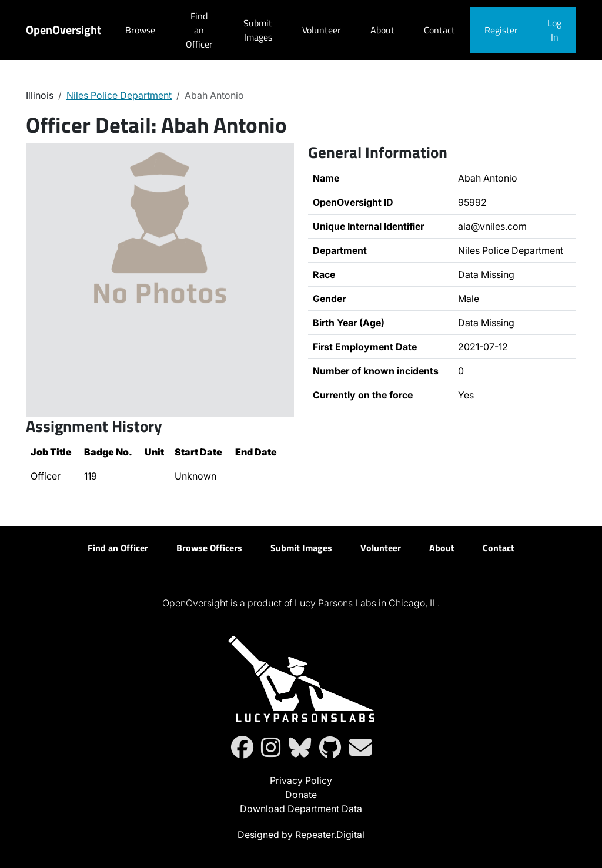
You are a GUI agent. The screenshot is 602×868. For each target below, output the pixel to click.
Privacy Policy (301, 780)
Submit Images (258, 30)
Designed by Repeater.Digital (301, 835)
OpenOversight (63, 30)
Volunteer (322, 30)
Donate (301, 795)
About (382, 30)
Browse (140, 30)
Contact (439, 30)
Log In (554, 30)
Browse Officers (209, 548)
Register (501, 30)
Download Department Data (301, 809)
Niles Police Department (119, 95)
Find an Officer (199, 30)
